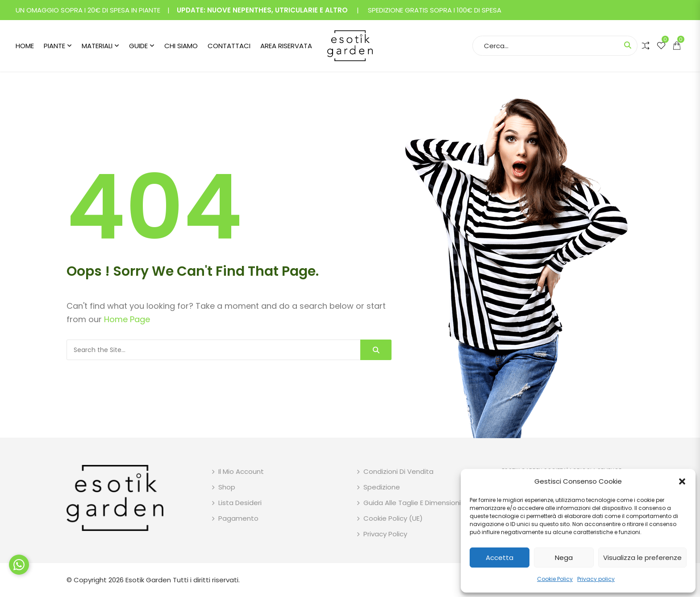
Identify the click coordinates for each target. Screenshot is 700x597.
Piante (54, 46)
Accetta (500, 558)
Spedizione (382, 487)
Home (25, 46)
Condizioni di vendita (398, 471)
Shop (227, 487)
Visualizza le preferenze (642, 558)
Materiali (97, 46)
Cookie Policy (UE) (393, 518)
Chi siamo (181, 46)
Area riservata (286, 46)
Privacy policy (596, 579)
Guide (138, 46)
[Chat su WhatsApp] (19, 565)
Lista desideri (240, 503)
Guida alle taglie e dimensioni (412, 503)
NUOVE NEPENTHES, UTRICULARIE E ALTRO (277, 10)
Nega (564, 558)
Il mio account (241, 471)
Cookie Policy (555, 579)
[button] (682, 481)
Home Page (127, 319)
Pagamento (238, 518)
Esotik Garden (148, 580)
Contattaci (229, 46)
